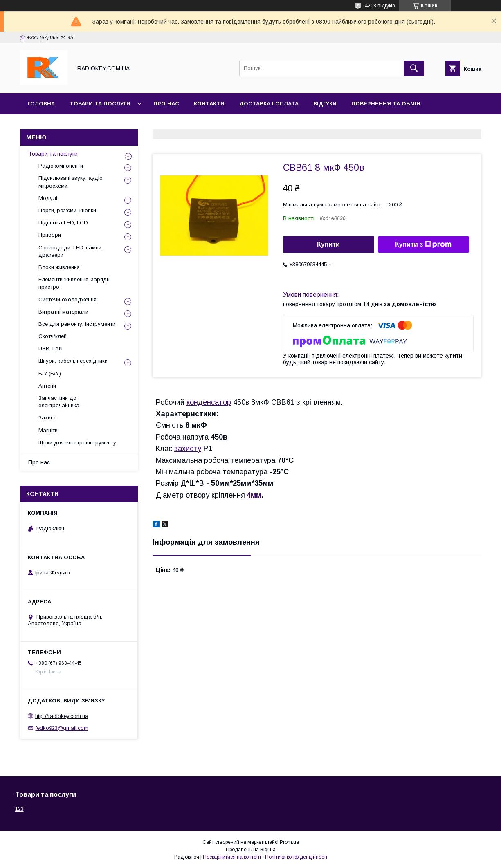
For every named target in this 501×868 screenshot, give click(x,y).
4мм (254, 495)
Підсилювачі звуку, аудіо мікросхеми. (71, 182)
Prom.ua (289, 842)
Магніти (48, 430)
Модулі (48, 198)
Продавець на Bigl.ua (251, 850)
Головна (41, 104)
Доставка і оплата (269, 104)
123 (19, 809)
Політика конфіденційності (296, 857)
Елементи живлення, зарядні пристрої (75, 283)
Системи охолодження (67, 299)
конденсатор (209, 402)
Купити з (423, 244)
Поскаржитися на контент (232, 857)
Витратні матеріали (63, 312)
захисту (188, 449)
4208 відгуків (380, 6)
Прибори (50, 235)
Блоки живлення (59, 267)
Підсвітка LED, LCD (63, 223)
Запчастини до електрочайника (59, 402)
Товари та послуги (100, 104)
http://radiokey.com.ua (62, 716)
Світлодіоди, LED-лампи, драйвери (71, 251)
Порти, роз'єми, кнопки (67, 210)
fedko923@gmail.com (62, 728)
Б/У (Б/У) (50, 373)
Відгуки (325, 104)
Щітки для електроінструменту (77, 443)
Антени (47, 386)
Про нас (166, 104)
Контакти (209, 104)
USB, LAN (51, 349)
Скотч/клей (53, 336)
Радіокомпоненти (61, 166)
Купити (328, 244)
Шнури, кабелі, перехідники (73, 361)
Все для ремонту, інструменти (77, 324)
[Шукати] (414, 68)
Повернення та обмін (386, 104)
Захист (47, 418)
